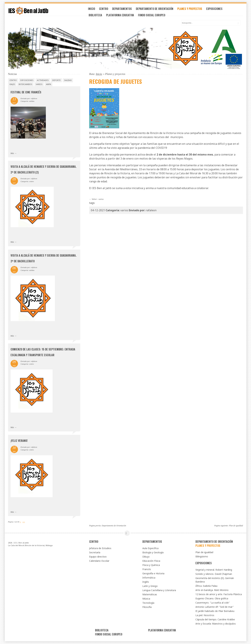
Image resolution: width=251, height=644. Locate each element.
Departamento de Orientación (157, 10)
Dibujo (146, 557)
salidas (68, 80)
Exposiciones (217, 10)
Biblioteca (98, 16)
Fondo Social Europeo (154, 16)
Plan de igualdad (236, 526)
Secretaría (95, 553)
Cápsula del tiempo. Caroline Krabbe (215, 620)
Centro (106, 10)
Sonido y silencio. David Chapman (214, 574)
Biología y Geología (153, 553)
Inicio (94, 10)
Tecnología (148, 603)
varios (101, 199)
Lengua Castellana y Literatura (159, 590)
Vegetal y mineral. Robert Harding (214, 570)
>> (24, 522)
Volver (94, 199)
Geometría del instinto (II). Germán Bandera (215, 580)
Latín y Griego (150, 586)
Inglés (146, 582)
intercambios (25, 85)
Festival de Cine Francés (26, 92)
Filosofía (147, 607)
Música (146, 599)
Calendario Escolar (99, 561)
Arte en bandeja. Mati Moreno (212, 590)
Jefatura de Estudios (100, 548)
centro (13, 80)
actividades (43, 80)
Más (12, 153)
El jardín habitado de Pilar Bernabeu (215, 611)
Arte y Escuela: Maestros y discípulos (216, 624)
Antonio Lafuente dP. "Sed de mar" (215, 607)
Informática (149, 578)
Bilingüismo (202, 557)
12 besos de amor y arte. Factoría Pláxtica (219, 594)
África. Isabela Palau (206, 586)
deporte (56, 80)
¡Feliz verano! (19, 441)
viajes (12, 85)
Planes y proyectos (193, 10)
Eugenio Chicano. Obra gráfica (212, 599)
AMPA (49, 85)
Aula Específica (150, 548)
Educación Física (151, 561)
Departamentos (125, 10)
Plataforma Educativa (123, 16)
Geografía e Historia (153, 574)
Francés (147, 569)
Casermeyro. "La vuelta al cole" (213, 603)
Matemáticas (150, 595)
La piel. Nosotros (205, 615)
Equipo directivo (98, 557)
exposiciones (27, 80)
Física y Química (151, 565)
